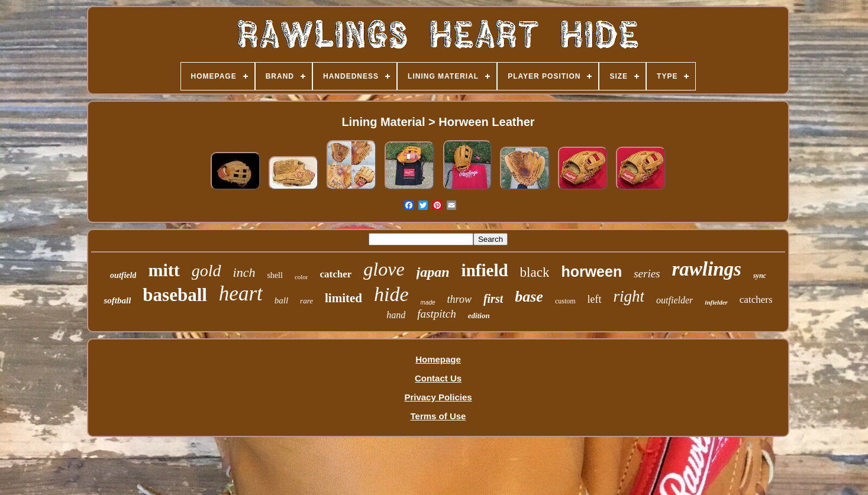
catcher (335, 274)
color (301, 277)
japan (433, 272)
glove (384, 269)
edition (479, 316)
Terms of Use (438, 416)
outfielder (675, 300)
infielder (716, 302)
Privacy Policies (438, 397)
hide (391, 294)
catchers (756, 300)
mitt (164, 270)
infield (485, 270)
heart (241, 294)
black (535, 272)
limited (343, 298)
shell (275, 275)
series (647, 274)
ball (281, 300)
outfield (123, 275)
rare (306, 301)
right (629, 296)
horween (591, 271)
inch (244, 272)
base (529, 297)
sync (760, 276)
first (493, 299)
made (428, 302)
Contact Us (438, 378)
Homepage (438, 359)
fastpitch (436, 314)
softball (117, 300)
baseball (175, 295)
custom (565, 301)
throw (459, 299)
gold (206, 271)
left (595, 299)
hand (396, 315)
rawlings (707, 269)
